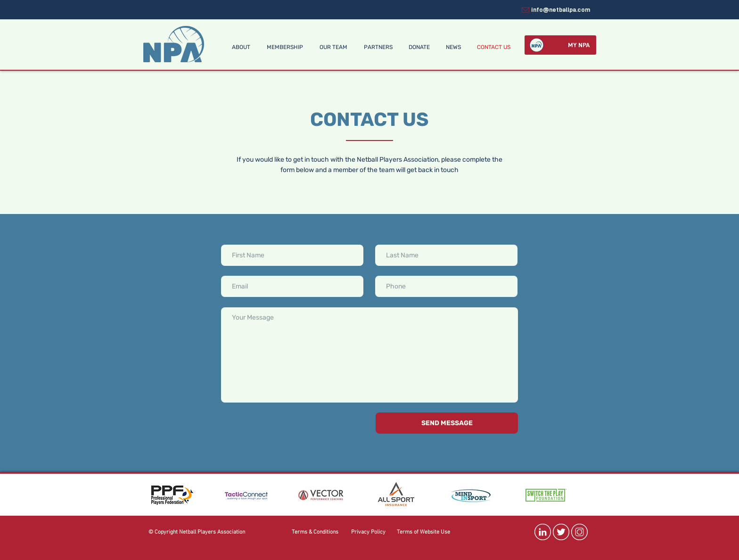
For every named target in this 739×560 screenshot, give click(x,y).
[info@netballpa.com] (555, 10)
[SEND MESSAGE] (447, 423)
